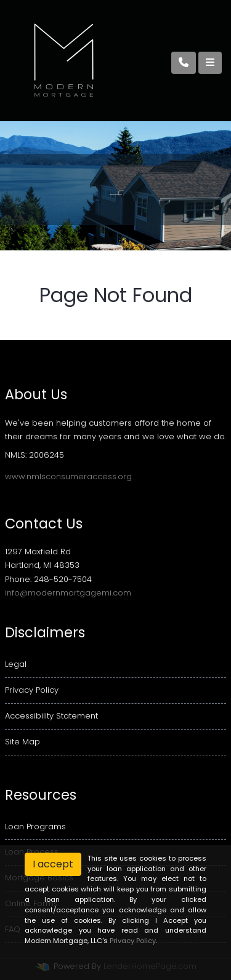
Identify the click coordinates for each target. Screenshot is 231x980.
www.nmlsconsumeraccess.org (68, 476)
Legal (16, 664)
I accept (53, 864)
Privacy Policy (32, 690)
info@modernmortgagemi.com (68, 593)
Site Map (22, 742)
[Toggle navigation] (210, 63)
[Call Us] (184, 63)
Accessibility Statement (51, 716)
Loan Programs (35, 827)
